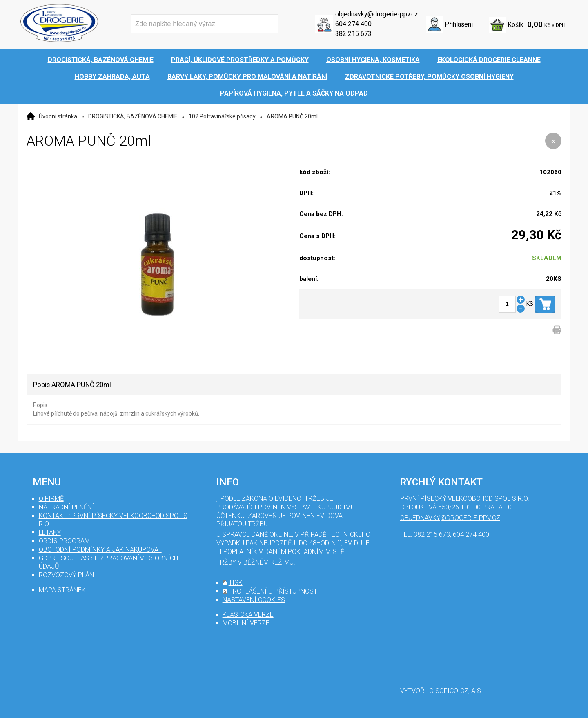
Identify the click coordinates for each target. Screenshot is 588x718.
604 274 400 (353, 24)
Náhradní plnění (66, 507)
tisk (236, 583)
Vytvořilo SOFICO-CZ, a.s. (441, 691)
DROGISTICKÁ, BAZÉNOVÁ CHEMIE (133, 116)
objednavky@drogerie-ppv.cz (377, 14)
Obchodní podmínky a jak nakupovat (100, 550)
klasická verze (248, 615)
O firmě (51, 499)
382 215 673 (353, 34)
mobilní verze (246, 623)
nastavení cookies (254, 600)
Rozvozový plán (66, 575)
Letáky (50, 532)
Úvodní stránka (58, 116)
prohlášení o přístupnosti (274, 591)
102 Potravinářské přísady (222, 116)
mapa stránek (62, 590)
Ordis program (64, 541)
